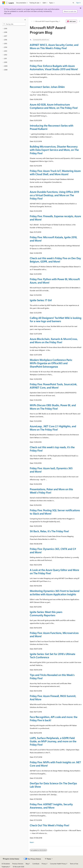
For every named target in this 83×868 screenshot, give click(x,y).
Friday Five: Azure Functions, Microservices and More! (54, 634)
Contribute (36, 864)
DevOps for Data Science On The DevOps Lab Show (53, 785)
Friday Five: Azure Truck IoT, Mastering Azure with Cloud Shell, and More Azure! (55, 172)
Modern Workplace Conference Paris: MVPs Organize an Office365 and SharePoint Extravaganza (51, 363)
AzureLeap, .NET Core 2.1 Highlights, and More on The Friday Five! (53, 428)
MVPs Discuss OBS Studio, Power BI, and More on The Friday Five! (53, 407)
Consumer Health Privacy (58, 864)
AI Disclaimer (6, 864)
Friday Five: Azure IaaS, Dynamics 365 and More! (51, 470)
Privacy (44, 864)
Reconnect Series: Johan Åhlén (47, 87)
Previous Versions (18, 864)
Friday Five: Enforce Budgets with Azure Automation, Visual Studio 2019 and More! (54, 67)
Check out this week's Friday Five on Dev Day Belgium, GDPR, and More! (55, 260)
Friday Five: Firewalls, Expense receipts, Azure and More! (55, 218)
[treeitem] (14, 29)
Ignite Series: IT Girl (41, 300)
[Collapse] (25, 20)
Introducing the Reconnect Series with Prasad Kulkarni (52, 127)
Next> (32, 842)
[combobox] (14, 24)
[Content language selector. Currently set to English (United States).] (11, 859)
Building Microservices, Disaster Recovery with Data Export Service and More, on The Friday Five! (54, 150)
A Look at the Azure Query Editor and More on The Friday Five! (54, 571)
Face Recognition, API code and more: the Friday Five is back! (54, 718)
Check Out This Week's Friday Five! (50, 825)
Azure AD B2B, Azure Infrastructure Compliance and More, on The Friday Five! (54, 106)
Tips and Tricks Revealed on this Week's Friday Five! (52, 676)
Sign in (78, 3)
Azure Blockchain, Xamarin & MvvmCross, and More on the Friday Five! (54, 340)
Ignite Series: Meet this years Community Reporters (46, 614)
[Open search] (73, 3)
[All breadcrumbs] (32, 21)
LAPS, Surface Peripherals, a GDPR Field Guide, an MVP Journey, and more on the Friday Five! (53, 741)
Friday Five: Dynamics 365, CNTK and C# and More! (53, 550)
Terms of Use (74, 864)
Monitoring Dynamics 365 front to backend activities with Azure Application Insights (55, 592)
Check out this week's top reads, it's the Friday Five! (52, 449)
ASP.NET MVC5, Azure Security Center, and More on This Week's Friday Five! (54, 46)
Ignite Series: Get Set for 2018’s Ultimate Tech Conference (53, 656)
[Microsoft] (4, 3)
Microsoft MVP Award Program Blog (47, 21)
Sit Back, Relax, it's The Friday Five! (49, 531)
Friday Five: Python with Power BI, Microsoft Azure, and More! (55, 281)
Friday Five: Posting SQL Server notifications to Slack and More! (55, 512)
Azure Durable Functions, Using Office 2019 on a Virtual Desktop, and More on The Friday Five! (54, 195)
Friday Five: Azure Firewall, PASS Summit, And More (53, 698)
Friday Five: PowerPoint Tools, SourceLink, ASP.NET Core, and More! (54, 386)
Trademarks (5, 867)
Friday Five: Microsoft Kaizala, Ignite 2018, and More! (54, 239)
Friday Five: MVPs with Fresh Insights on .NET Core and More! (55, 764)
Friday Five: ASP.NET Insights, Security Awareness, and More (51, 806)
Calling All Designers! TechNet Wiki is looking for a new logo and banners (56, 319)
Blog (27, 864)
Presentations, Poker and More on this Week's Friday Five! (51, 491)
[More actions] (80, 21)
